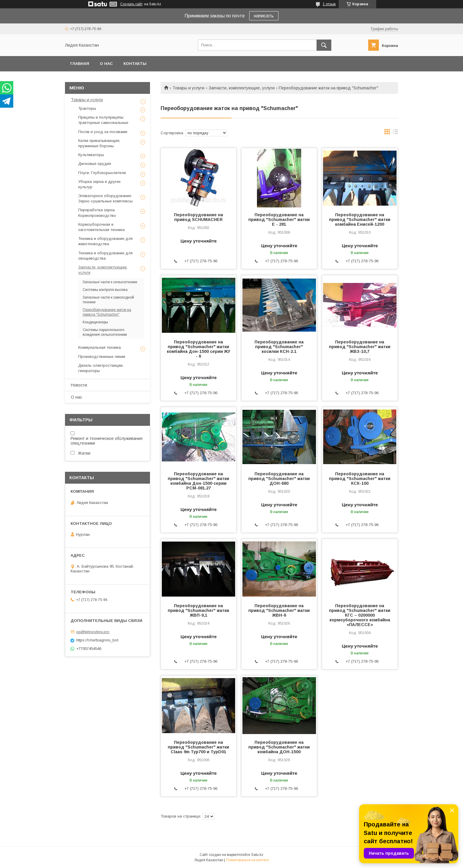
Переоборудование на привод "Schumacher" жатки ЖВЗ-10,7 (360, 347)
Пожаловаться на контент (247, 860)
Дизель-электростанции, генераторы (101, 368)
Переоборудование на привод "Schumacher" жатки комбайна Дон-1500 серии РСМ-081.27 (198, 481)
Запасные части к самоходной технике (108, 300)
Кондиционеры (95, 322)
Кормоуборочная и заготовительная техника (101, 227)
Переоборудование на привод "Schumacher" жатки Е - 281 (279, 220)
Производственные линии (102, 357)
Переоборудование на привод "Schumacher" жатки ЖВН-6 (279, 610)
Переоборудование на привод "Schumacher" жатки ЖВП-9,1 (198, 610)
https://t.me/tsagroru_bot (97, 640)
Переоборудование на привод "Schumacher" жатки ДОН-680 (279, 479)
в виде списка (395, 133)
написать (264, 16)
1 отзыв (329, 4)
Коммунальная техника (100, 347)
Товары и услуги (188, 88)
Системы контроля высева (105, 290)
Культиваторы (91, 155)
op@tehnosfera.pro (93, 632)
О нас (106, 64)
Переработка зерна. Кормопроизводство (97, 213)
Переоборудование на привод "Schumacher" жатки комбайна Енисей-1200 (360, 220)
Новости (79, 385)
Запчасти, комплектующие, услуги (242, 88)
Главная (80, 64)
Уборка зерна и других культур (100, 184)
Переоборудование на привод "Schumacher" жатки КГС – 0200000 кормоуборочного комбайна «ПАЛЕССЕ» (360, 615)
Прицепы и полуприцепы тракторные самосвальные (103, 120)
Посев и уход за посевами (103, 132)
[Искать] (324, 45)
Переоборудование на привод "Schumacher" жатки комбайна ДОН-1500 (279, 747)
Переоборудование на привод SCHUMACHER (198, 217)
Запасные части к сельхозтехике (110, 282)
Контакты (135, 64)
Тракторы (87, 108)
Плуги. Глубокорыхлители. (102, 173)
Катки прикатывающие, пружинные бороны (99, 143)
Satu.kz (257, 855)
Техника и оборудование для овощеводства (105, 256)
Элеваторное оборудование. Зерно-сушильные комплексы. (106, 198)
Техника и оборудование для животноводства (105, 241)
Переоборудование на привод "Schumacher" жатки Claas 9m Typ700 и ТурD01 (198, 747)
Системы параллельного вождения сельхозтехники (105, 332)
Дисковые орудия (95, 164)
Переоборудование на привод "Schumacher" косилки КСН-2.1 (279, 347)
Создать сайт (131, 4)
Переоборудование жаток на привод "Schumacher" (107, 312)
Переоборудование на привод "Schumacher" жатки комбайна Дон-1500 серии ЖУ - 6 (199, 349)
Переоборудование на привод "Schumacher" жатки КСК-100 (360, 479)
